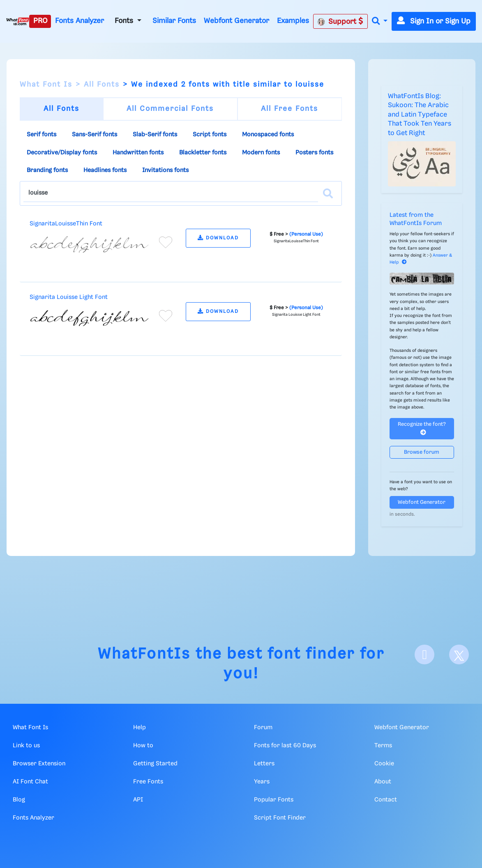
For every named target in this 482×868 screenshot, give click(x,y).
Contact (386, 800)
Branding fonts (47, 170)
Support (340, 21)
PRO (40, 21)
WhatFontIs (144, 654)
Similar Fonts (174, 21)
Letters (264, 764)
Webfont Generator (236, 21)
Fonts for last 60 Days (285, 746)
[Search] (328, 193)
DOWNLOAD (218, 238)
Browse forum (422, 452)
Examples (293, 21)
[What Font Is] (18, 21)
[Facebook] (424, 654)
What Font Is (46, 85)
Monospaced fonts (268, 135)
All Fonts (102, 85)
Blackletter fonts (203, 153)
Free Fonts (148, 782)
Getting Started (155, 764)
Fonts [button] (125, 21)
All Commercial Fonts (170, 109)
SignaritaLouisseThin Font (66, 224)
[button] (380, 22)
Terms (383, 746)
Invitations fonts (165, 170)
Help (140, 728)
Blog (19, 800)
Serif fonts (42, 135)
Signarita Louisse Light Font (69, 297)
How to (143, 746)
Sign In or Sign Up (434, 21)
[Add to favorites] (166, 242)
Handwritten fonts (138, 153)
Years (262, 782)
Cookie (384, 764)
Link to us (26, 746)
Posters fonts (314, 153)
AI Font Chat (30, 782)
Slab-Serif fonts (155, 135)
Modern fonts (261, 153)
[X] (459, 654)
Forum (263, 728)
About (383, 782)
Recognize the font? (422, 428)
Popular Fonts (274, 800)
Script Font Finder (280, 818)
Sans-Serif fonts (95, 135)
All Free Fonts (289, 109)
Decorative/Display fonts (62, 153)
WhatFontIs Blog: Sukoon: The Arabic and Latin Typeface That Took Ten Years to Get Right (420, 115)
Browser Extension (39, 764)
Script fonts (210, 135)
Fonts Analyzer (80, 21)
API (138, 800)
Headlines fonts (105, 170)
